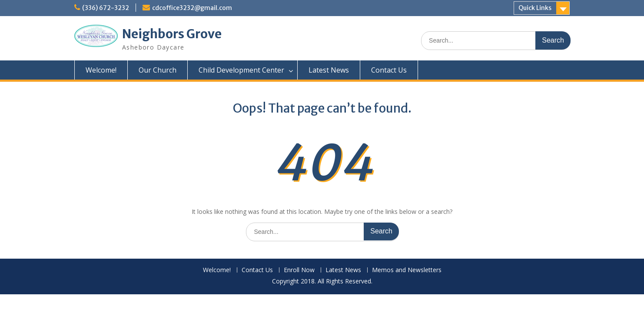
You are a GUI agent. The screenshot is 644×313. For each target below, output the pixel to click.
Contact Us (389, 70)
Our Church (158, 70)
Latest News (329, 70)
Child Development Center (241, 70)
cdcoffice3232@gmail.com (192, 8)
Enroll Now (299, 270)
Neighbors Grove (172, 34)
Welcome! (101, 70)
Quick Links (535, 8)
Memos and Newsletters (407, 270)
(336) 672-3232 (106, 8)
